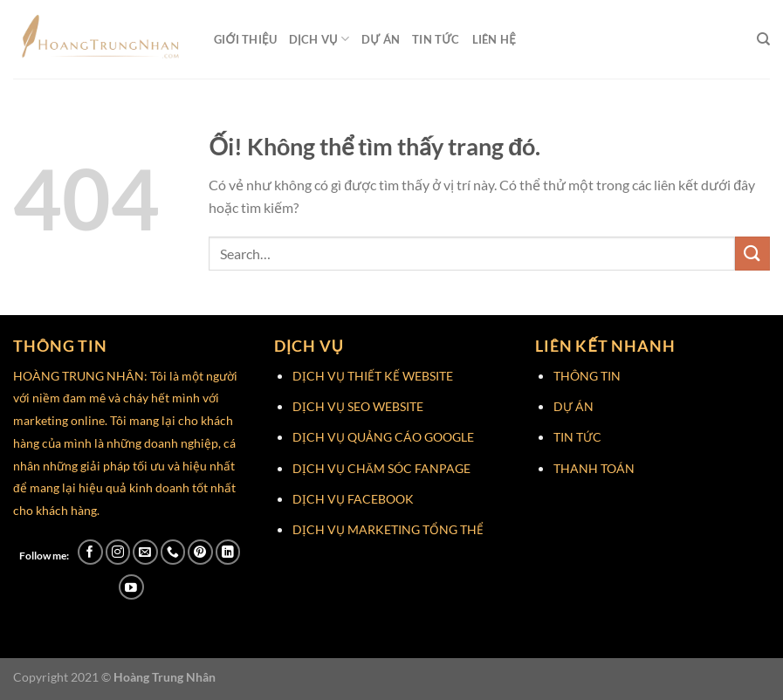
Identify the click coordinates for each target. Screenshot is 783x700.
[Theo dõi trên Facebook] (90, 552)
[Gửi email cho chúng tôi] (145, 552)
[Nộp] (752, 254)
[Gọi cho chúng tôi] (173, 552)
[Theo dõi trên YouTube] (131, 587)
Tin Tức (436, 39)
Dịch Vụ (319, 39)
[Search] (763, 39)
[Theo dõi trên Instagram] (118, 552)
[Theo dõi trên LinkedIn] (228, 552)
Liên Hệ (494, 39)
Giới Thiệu (245, 39)
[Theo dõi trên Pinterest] (200, 552)
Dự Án (381, 39)
